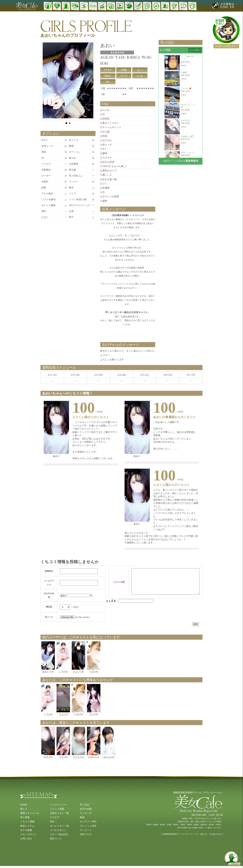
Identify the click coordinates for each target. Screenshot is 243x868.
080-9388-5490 (199, 815)
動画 (82, 817)
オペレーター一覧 (59, 826)
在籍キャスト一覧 (59, 813)
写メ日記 (85, 805)
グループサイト (29, 834)
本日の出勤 (86, 809)
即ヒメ (24, 809)
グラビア (55, 817)
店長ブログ (86, 834)
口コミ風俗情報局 (188, 161)
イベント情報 (57, 809)
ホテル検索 (26, 830)
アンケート (86, 830)
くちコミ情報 (27, 822)
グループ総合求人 (59, 834)
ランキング (86, 813)
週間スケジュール (30, 813)
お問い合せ (26, 839)
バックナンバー (58, 805)
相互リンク (56, 839)
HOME (24, 805)
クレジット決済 (88, 826)
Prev (45, 80)
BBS (52, 822)
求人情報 (25, 817)
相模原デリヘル (170, 161)
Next (91, 80)
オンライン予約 (88, 822)
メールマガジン (58, 830)
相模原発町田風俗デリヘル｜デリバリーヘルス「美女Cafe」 (186, 834)
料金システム (27, 826)
